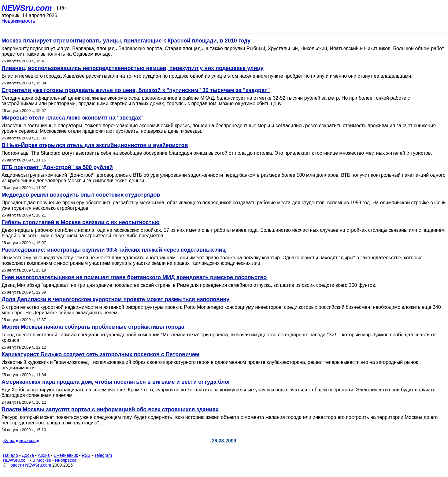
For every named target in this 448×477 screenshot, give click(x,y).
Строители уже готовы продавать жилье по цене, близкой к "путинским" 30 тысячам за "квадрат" (136, 90)
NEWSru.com (27, 8)
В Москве (42, 460)
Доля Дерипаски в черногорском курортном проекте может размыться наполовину (115, 299)
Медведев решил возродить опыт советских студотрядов (81, 195)
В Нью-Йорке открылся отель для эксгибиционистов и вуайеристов (95, 145)
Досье (28, 455)
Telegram (103, 455)
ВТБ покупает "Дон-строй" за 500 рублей (57, 167)
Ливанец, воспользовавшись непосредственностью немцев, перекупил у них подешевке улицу (133, 68)
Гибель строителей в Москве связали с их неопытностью (81, 222)
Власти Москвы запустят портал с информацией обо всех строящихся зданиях (110, 409)
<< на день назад (21, 441)
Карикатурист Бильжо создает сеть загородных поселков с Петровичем (100, 354)
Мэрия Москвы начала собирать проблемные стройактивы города (93, 327)
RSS (86, 455)
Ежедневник (66, 455)
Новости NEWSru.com (29, 465)
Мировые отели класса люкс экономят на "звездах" (73, 118)
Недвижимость (18, 21)
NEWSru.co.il (16, 460)
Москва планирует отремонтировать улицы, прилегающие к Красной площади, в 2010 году (126, 41)
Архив (44, 455)
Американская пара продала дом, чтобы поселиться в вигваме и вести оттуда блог (116, 382)
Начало (11, 455)
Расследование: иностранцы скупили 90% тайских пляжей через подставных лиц (114, 250)
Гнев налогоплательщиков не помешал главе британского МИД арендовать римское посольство (134, 277)
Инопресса (66, 460)
